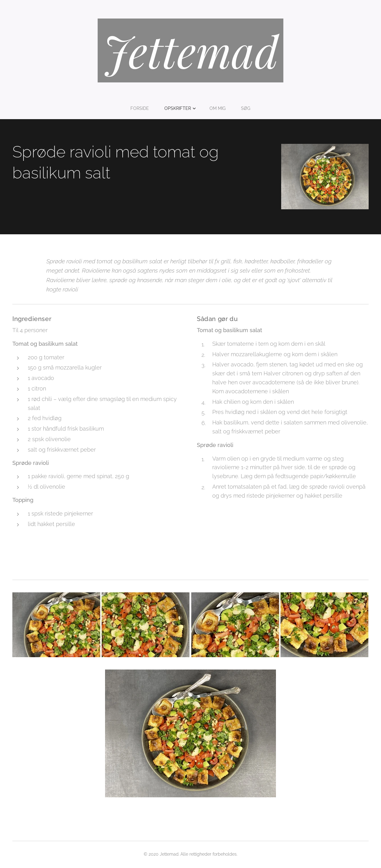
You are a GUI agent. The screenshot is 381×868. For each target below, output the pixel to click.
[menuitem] (142, 108)
